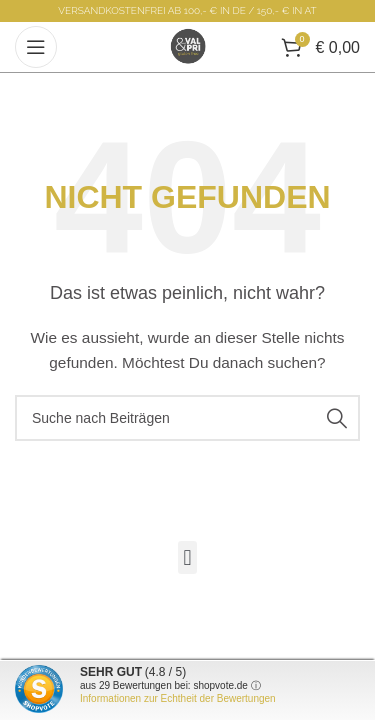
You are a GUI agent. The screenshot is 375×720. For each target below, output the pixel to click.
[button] (187, 557)
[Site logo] (188, 46)
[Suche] (187, 418)
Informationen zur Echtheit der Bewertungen (178, 698)
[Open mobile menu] (36, 47)
